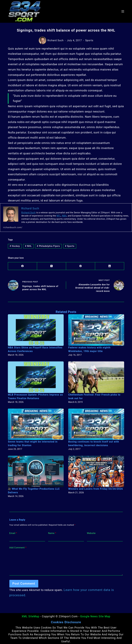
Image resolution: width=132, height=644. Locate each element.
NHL (28, 246)
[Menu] (123, 11)
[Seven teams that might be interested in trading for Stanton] (36, 423)
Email (13, 532)
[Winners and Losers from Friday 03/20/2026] (96, 470)
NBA (64, 216)
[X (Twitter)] (52, 267)
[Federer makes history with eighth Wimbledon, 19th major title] (96, 329)
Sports (89, 40)
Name (52, 532)
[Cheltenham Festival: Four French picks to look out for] (96, 376)
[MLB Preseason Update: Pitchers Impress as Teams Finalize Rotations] (36, 376)
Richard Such (28, 213)
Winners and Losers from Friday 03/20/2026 (94, 488)
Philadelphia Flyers (46, 246)
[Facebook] (23, 267)
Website (91, 532)
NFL (59, 216)
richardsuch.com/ (12, 227)
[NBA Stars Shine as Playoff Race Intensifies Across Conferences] (36, 329)
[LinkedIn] (110, 267)
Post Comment (23, 583)
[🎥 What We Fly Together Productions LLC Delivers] (36, 470)
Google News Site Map (95, 615)
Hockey (14, 246)
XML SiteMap (30, 615)
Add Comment (18, 547)
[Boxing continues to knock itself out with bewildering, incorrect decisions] (96, 423)
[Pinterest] (81, 267)
